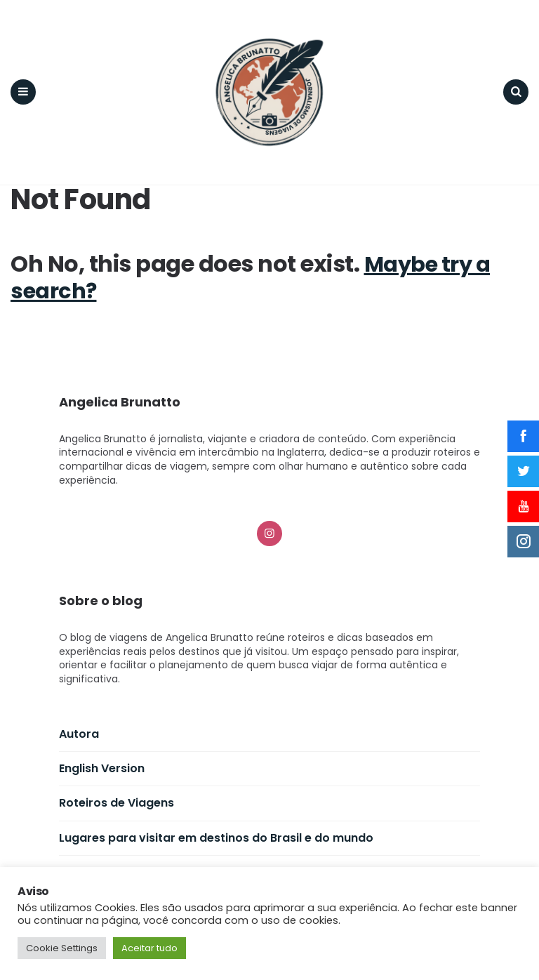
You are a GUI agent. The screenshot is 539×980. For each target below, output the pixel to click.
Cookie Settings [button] (62, 948)
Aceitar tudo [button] (149, 948)
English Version (102, 759)
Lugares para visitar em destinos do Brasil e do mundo (216, 829)
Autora (79, 725)
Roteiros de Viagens (117, 794)
